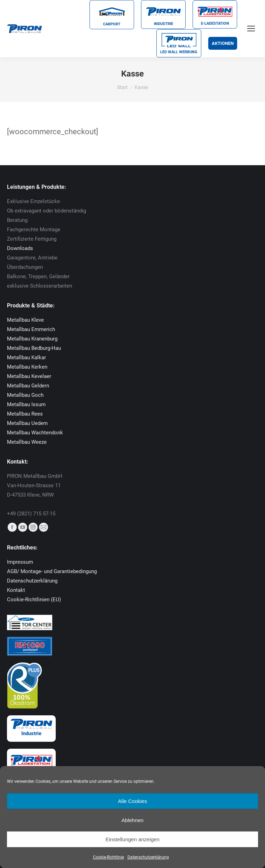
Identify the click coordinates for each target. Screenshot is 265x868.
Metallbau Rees (25, 414)
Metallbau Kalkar (26, 357)
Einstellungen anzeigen (132, 839)
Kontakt (16, 590)
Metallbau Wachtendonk (35, 433)
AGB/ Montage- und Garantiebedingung (52, 571)
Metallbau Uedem (27, 423)
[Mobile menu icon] (251, 29)
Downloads (20, 248)
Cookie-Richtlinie (108, 857)
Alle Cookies (132, 801)
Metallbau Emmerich (31, 329)
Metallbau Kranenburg (32, 339)
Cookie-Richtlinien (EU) (34, 600)
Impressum (20, 562)
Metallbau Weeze (27, 442)
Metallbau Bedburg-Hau (34, 348)
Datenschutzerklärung (148, 857)
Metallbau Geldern (28, 386)
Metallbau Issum (26, 404)
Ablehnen (132, 820)
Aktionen (223, 43)
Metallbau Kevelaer (29, 376)
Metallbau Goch (25, 395)
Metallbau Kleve (25, 320)
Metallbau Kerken (27, 367)
